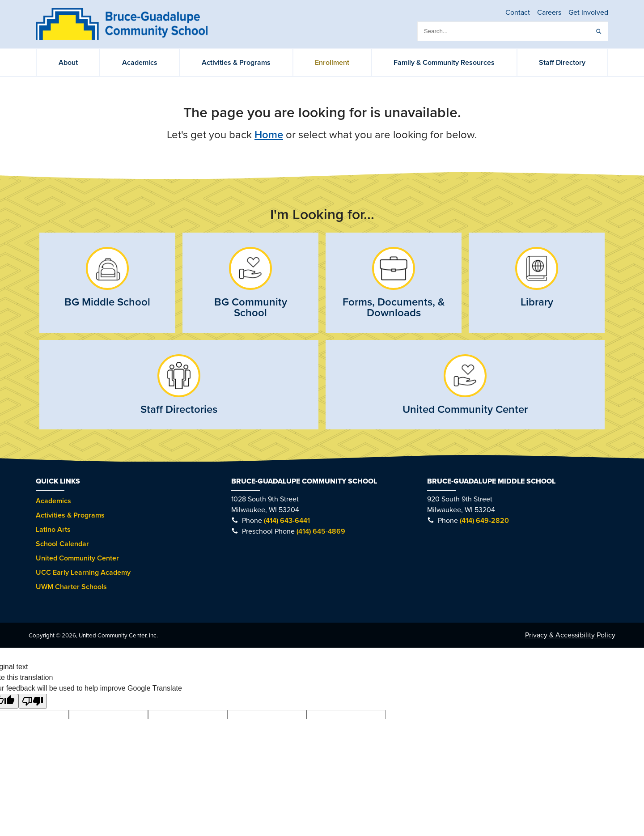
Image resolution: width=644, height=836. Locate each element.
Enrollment (332, 63)
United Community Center (77, 558)
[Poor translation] (33, 701)
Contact (518, 13)
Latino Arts (53, 530)
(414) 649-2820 (484, 521)
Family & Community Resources (444, 63)
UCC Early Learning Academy (83, 573)
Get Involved (588, 13)
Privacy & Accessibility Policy (570, 635)
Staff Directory (562, 63)
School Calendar (62, 544)
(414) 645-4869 (321, 531)
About (68, 63)
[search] (513, 31)
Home (269, 135)
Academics (140, 63)
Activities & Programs (236, 63)
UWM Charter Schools (71, 587)
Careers (549, 13)
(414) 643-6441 (287, 521)
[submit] (599, 31)
